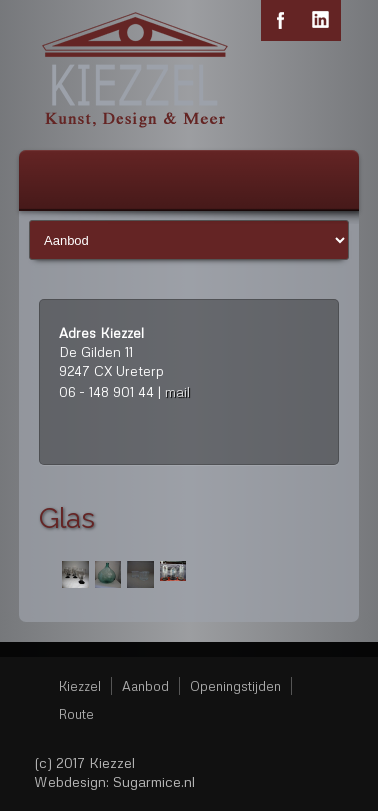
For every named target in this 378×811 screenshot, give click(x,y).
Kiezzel (80, 686)
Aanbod (145, 686)
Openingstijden (235, 686)
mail (177, 391)
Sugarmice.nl (154, 781)
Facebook (281, 20)
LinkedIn (321, 20)
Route (76, 714)
